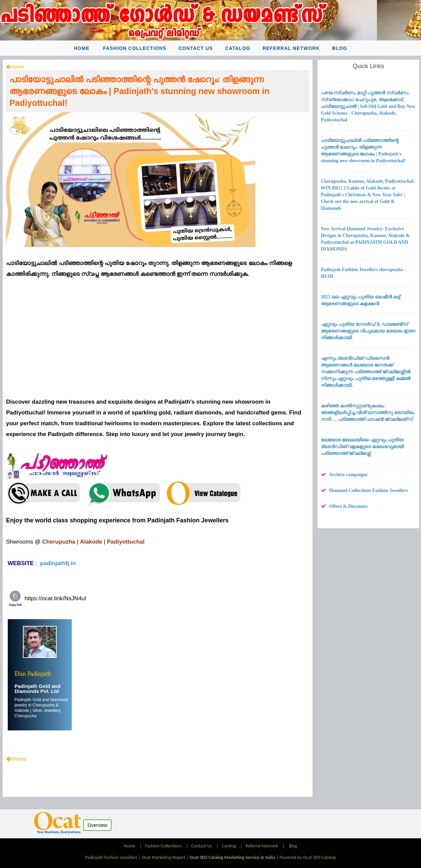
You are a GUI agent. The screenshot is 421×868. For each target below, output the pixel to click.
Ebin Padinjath (33, 674)
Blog (340, 48)
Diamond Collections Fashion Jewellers (369, 490)
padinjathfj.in (58, 563)
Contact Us (196, 48)
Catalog (238, 48)
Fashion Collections (135, 48)
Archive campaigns (348, 475)
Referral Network (291, 48)
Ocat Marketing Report (163, 857)
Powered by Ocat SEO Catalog (308, 857)
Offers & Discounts (348, 506)
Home (82, 48)
